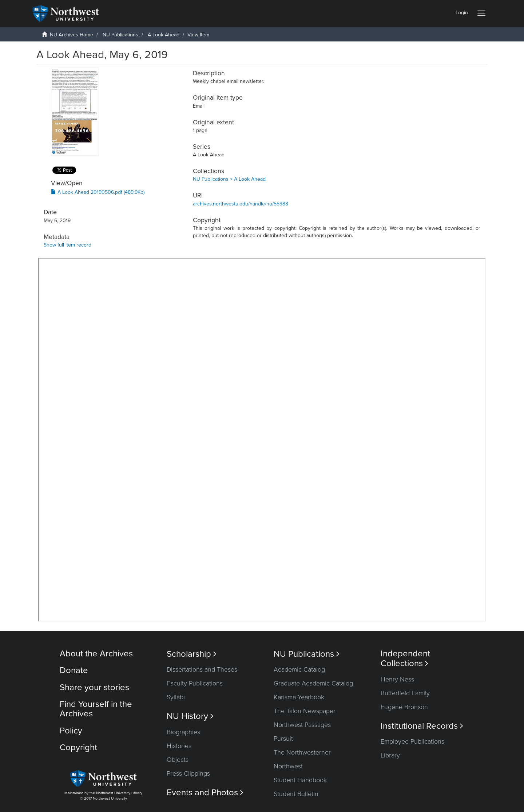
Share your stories (94, 687)
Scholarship (192, 654)
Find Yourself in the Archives (96, 709)
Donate (74, 670)
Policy (71, 731)
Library (390, 755)
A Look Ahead (164, 35)
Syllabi (176, 697)
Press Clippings (188, 773)
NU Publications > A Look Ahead (229, 179)
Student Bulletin (296, 794)
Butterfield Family (405, 693)
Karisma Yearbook (299, 697)
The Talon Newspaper (305, 711)
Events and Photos (205, 793)
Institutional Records (422, 726)
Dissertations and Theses (202, 669)
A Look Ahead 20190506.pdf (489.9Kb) (98, 192)
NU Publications (120, 35)
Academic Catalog (299, 669)
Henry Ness (397, 679)
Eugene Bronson (404, 707)
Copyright (78, 747)
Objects (178, 760)
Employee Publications (412, 741)
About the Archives (96, 654)
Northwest (288, 766)
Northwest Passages (302, 725)
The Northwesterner (302, 752)
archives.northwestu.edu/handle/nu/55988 (241, 204)
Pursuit (283, 739)
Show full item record (68, 245)
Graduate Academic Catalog (313, 683)
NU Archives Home (72, 35)
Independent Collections (405, 659)
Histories (179, 746)
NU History (190, 716)
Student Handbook (300, 780)
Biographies (183, 732)
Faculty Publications (195, 683)
